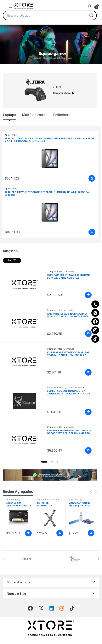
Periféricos (61, 115)
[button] (44, 462)
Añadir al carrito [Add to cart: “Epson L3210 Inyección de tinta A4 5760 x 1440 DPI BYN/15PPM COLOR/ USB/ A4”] (28, 533)
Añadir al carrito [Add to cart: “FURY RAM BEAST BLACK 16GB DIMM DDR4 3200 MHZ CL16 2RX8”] (88, 295)
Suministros (75, 499)
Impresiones (12, 499)
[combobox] (44, 15)
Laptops (10, 115)
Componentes (55, 271)
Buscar (91, 15)
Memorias (69, 271)
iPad (14, 135)
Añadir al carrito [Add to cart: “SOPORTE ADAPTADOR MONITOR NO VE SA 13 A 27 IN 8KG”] (60, 533)
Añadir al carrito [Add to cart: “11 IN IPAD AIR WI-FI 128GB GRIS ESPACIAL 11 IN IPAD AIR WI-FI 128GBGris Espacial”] (92, 232)
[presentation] (98, 559)
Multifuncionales (35, 115)
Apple (8, 135)
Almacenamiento (56, 388)
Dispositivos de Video (49, 499)
